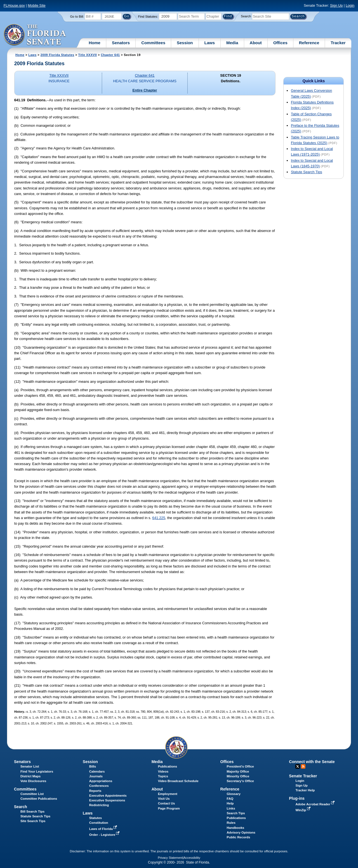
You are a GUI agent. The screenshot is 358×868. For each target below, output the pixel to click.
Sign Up (336, 5)
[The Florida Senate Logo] (35, 35)
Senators (121, 43)
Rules (231, 823)
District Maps (30, 776)
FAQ (230, 799)
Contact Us (167, 803)
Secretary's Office (240, 781)
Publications (168, 766)
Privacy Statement (170, 858)
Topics (163, 776)
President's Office (240, 766)
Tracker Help (305, 790)
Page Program (169, 808)
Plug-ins (297, 798)
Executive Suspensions (107, 800)
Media (232, 43)
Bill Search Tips (32, 811)
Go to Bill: (77, 17)
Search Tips (236, 813)
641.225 (159, 518)
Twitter (298, 766)
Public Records (239, 837)
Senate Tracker (303, 776)
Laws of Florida (104, 829)
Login (350, 5)
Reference (309, 43)
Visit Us (164, 799)
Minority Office (238, 776)
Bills (93, 766)
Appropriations (101, 781)
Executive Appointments (108, 796)
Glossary (234, 794)
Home (95, 43)
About (256, 43)
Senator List (30, 766)
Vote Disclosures (33, 781)
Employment (168, 794)
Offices (280, 43)
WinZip (303, 810)
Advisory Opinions (241, 832)
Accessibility (192, 858)
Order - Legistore (105, 835)
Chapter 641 (110, 55)
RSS (303, 766)
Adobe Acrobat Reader (315, 804)
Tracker (338, 43)
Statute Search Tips (307, 172)
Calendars (97, 771)
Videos (163, 771)
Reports (95, 791)
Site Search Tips (33, 821)
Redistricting (99, 805)
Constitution (99, 823)
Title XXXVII (88, 55)
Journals (96, 776)
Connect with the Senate (312, 762)
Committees (153, 43)
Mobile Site (36, 5)
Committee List (32, 794)
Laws (210, 43)
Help (230, 803)
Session (185, 43)
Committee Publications (39, 799)
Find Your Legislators (37, 771)
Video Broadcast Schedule (178, 781)
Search (246, 16)
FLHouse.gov (14, 5)
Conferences (99, 786)
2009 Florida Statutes (57, 55)
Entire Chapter (145, 90)
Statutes (96, 818)
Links (231, 808)
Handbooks (236, 828)
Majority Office (238, 771)
